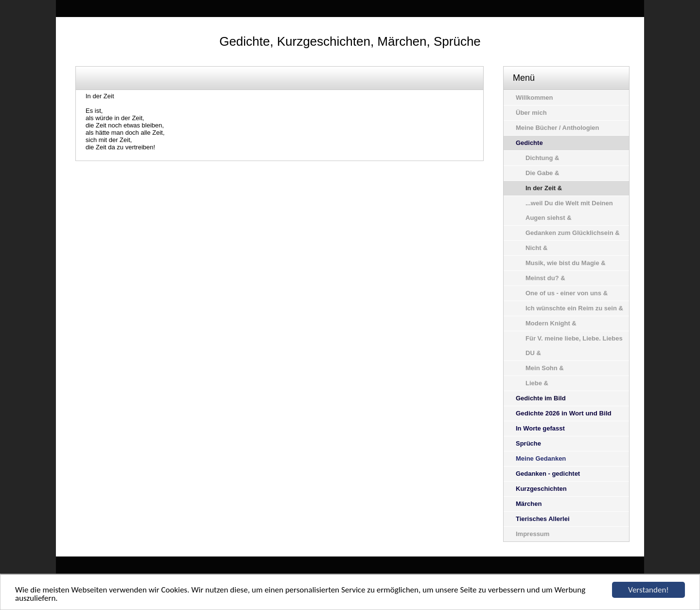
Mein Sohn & (545, 368)
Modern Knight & (551, 323)
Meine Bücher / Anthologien (557, 128)
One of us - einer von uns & (567, 293)
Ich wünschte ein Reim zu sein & (574, 308)
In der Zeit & (544, 188)
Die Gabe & (542, 173)
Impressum (533, 534)
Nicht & (537, 248)
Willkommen (534, 98)
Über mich (531, 113)
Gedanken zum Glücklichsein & (573, 233)
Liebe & (537, 383)
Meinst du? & (545, 278)
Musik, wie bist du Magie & (566, 263)
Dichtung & (542, 158)
